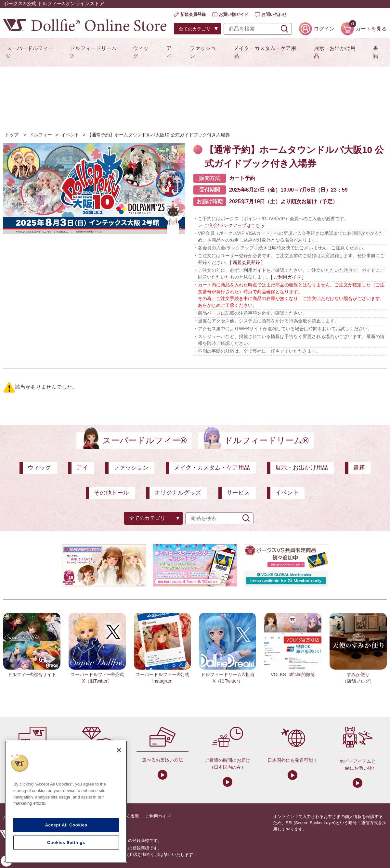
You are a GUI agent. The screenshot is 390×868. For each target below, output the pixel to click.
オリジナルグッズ (178, 493)
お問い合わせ (274, 14)
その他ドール (111, 493)
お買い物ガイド (234, 14)
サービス (238, 493)
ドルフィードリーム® (93, 52)
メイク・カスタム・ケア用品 (265, 52)
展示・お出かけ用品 (335, 52)
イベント (70, 135)
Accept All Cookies (66, 825)
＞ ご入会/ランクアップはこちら (231, 225)
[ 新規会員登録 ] (246, 262)
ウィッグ (141, 52)
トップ (12, 135)
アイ (169, 52)
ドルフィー (41, 135)
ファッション (203, 52)
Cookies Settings (66, 843)
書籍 (376, 52)
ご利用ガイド (158, 816)
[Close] (119, 750)
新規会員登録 (193, 14)
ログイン (324, 29)
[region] (66, 802)
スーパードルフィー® (30, 52)
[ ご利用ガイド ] (287, 277)
